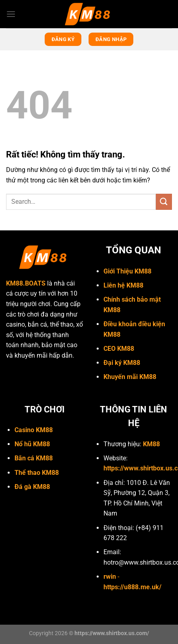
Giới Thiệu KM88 (127, 271)
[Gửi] (164, 202)
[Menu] (11, 14)
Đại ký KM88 (122, 363)
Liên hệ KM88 (123, 285)
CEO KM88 (119, 349)
